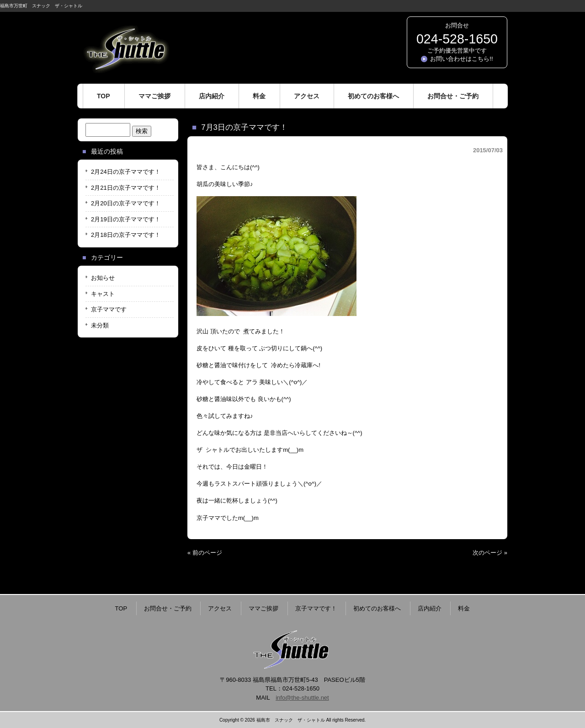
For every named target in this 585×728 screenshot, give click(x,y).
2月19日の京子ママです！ (126, 219)
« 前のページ (205, 553)
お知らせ (103, 278)
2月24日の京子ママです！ (126, 172)
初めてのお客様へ (377, 608)
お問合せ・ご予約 (168, 608)
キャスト (103, 294)
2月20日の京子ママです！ (126, 203)
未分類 (100, 325)
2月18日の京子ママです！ (126, 235)
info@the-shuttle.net (302, 698)
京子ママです (109, 309)
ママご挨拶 (263, 608)
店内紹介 (430, 608)
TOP (121, 608)
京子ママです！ (316, 608)
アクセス (220, 608)
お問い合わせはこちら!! (461, 59)
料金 (464, 608)
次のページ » (490, 553)
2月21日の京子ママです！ (126, 188)
